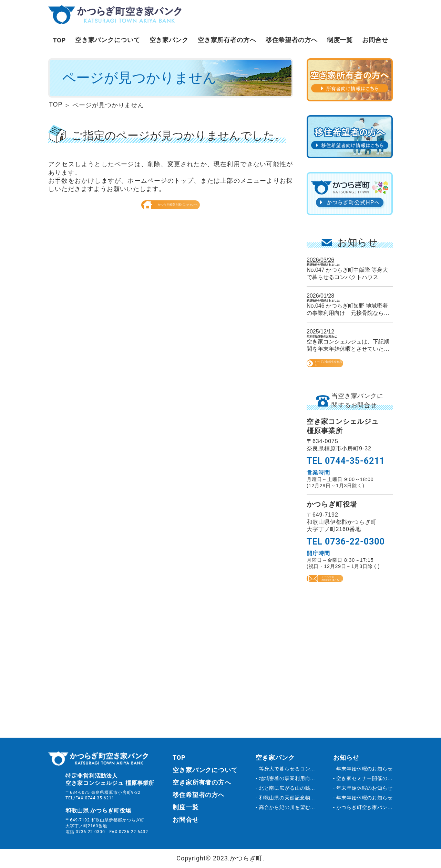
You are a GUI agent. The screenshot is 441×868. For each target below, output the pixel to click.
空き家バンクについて (108, 40)
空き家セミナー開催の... (364, 778)
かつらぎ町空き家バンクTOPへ (171, 221)
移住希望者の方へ (292, 40)
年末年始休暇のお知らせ (341, 348)
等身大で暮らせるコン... (287, 769)
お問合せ (375, 40)
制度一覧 (340, 40)
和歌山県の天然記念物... (287, 798)
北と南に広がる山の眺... (287, 788)
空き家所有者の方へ (227, 40)
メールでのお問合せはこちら (350, 610)
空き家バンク (169, 40)
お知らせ (346, 757)
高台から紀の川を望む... (287, 807)
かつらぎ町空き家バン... (364, 807)
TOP (59, 40)
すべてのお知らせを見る (350, 385)
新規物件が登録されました (344, 267)
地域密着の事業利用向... (287, 778)
